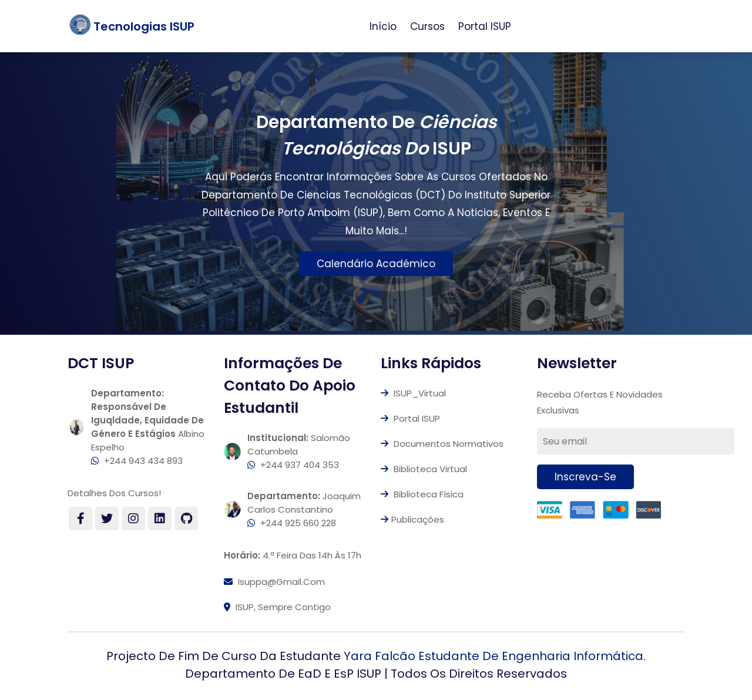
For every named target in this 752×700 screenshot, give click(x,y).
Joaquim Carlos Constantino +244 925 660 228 (304, 509)
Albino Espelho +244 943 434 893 (148, 427)
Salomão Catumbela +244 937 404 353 (299, 451)
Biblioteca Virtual (424, 469)
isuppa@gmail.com (274, 582)
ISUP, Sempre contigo (277, 607)
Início (383, 26)
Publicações (412, 519)
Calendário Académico (376, 264)
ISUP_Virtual (413, 393)
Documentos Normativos (442, 444)
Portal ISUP (485, 26)
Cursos (427, 26)
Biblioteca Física (422, 494)
